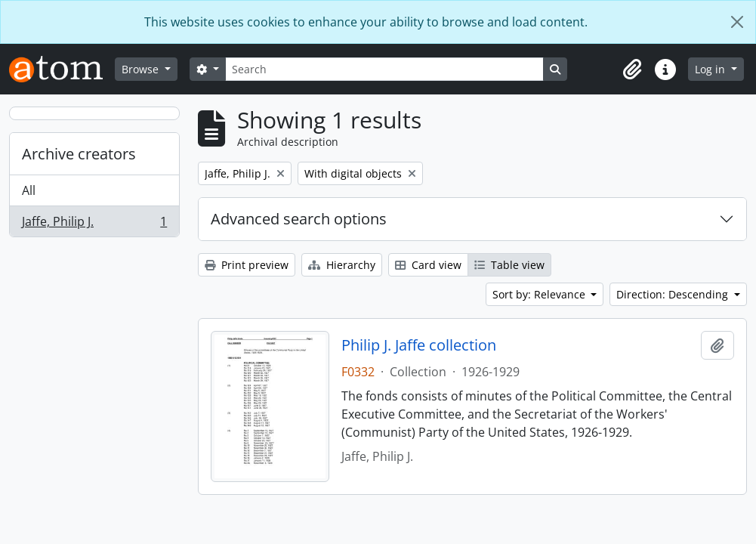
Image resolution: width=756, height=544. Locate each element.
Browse (142, 69)
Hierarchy (342, 265)
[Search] (384, 69)
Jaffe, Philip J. (94, 224)
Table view (509, 265)
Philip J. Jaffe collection (419, 345)
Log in (711, 69)
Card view (428, 265)
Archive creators (79, 154)
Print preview (247, 265)
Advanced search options (299, 219)
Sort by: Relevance (540, 294)
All (29, 190)
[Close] (737, 22)
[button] (632, 70)
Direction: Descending (674, 294)
